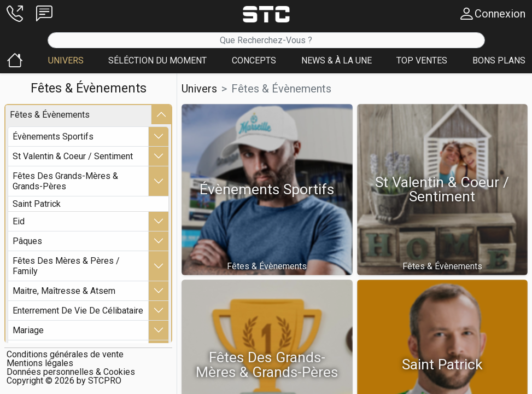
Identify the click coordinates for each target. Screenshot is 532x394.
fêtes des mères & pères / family (66, 265)
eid (19, 221)
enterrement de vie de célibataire (78, 310)
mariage (28, 330)
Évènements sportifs (53, 136)
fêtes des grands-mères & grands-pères (65, 181)
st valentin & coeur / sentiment (73, 156)
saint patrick (37, 203)
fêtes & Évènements (50, 114)
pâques (27, 241)
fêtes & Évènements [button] (281, 89)
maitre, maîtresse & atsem (64, 290)
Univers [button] (199, 89)
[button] (15, 14)
